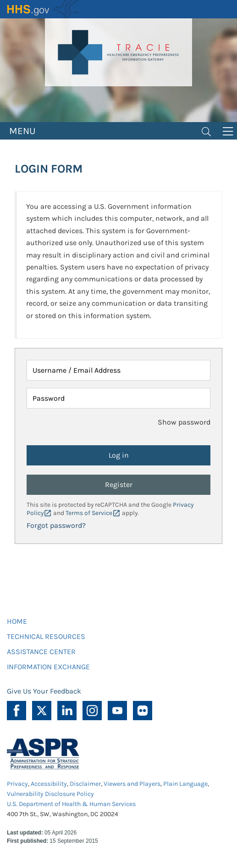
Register (119, 484)
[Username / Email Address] (118, 370)
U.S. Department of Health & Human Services (71, 804)
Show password (184, 422)
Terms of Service (89, 513)
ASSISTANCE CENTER (41, 652)
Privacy (17, 784)
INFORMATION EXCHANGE (48, 667)
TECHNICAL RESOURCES (46, 636)
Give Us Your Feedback (44, 691)
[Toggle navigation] (206, 131)
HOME (17, 621)
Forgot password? (56, 525)
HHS (44, 9)
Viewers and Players (132, 784)
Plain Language (185, 784)
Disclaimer (85, 784)
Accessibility (49, 784)
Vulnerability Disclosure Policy (50, 794)
